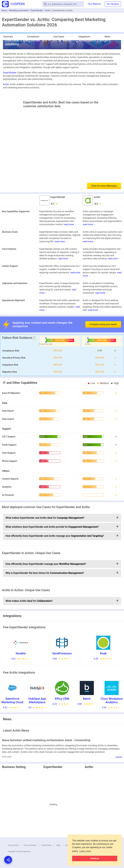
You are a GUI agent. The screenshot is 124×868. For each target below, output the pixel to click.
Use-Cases (59, 37)
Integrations (84, 37)
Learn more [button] (85, 851)
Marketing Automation (19, 10)
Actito (48, 10)
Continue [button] (95, 858)
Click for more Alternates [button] (104, 186)
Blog (58, 845)
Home (4, 10)
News (107, 37)
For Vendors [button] (113, 4)
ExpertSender (37, 10)
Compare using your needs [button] (103, 324)
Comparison (33, 37)
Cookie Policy (46, 845)
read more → (70, 224)
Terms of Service (30, 845)
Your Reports (94, 4)
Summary (8, 37)
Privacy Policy (13, 845)
